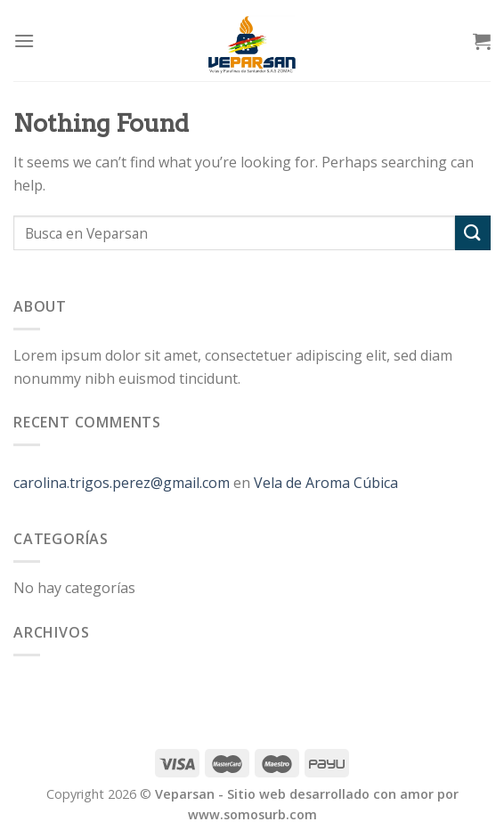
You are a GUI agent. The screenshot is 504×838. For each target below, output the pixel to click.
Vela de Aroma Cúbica (326, 483)
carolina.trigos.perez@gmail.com (122, 483)
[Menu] (24, 41)
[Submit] (473, 233)
